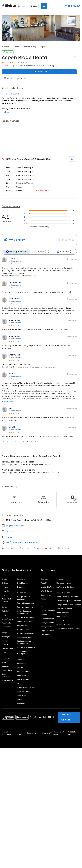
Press (43, 607)
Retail (20, 699)
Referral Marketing (25, 621)
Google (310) (41, 252)
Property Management (26, 687)
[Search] (44, 6)
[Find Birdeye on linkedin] (40, 717)
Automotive (22, 663)
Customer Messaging (26, 617)
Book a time (46, 595)
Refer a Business (63, 624)
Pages (4, 595)
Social (4, 615)
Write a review (72, 6)
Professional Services (65, 587)
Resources (45, 599)
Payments (6, 627)
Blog (43, 603)
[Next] (75, 499)
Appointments (8, 619)
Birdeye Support (63, 620)
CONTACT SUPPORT (66, 717)
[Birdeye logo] (9, 6)
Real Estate (22, 695)
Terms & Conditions (6, 733)
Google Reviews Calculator (67, 597)
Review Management (26, 603)
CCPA (50, 733)
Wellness (21, 703)
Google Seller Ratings (7, 600)
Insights (5, 644)
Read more (7, 112)
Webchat (5, 611)
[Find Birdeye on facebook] (30, 717)
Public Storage (23, 691)
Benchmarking (7, 648)
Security (30, 733)
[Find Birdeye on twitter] (35, 717)
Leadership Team (48, 587)
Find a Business (63, 612)
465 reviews (23, 62)
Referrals (5, 591)
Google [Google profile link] (11, 548)
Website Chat (23, 625)
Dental (17, 47)
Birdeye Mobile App (7, 681)
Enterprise (21, 587)
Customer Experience (26, 647)
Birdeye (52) (63, 252)
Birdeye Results (47, 626)
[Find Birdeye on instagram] (44, 717)
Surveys (5, 640)
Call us (9, 537)
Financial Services (24, 671)
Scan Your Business (64, 609)
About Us (45, 583)
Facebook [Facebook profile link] (25, 548)
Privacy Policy (19, 733)
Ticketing (5, 652)
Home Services (23, 679)
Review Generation (25, 607)
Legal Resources (48, 630)
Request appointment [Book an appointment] (15, 79)
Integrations (7, 670)
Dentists (26, 47)
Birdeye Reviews (48, 622)
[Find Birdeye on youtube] (49, 717)
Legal (19, 683)
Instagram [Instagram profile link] (63, 548)
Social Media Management (23, 652)
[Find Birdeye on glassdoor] (54, 717)
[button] (4, 442)
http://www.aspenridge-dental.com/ (22, 542)
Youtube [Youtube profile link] (50, 548)
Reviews (5, 587)
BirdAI (4, 662)
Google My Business (25, 633)
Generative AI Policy (59, 733)
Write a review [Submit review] (39, 72)
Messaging (6, 636)
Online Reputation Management (25, 612)
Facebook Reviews (25, 637)
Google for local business (24, 598)
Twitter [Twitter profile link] (37, 548)
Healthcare (22, 675)
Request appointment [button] (16, 526)
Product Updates (48, 611)
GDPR (37, 733)
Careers (44, 615)
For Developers (62, 616)
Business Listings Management (24, 642)
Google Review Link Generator (69, 605)
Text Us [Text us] (9, 531)
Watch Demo (46, 591)
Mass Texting (7, 623)
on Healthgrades (15, 261)
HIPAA (43, 733)
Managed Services (64, 583)
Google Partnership (6, 675)
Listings (5, 583)
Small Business (23, 583)
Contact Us (46, 634)
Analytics (5, 666)
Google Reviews (24, 629)
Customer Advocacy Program (69, 628)
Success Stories (47, 619)
